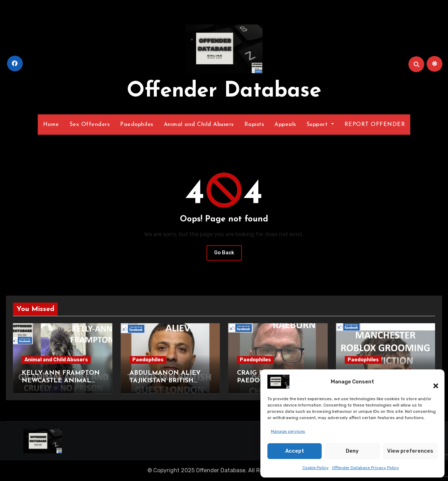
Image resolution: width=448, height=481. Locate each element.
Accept (295, 451)
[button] (432, 382)
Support (320, 125)
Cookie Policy (316, 468)
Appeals (285, 125)
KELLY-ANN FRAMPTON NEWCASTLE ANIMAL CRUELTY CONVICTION (61, 381)
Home (51, 125)
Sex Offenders (90, 125)
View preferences (410, 451)
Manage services (288, 431)
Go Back (224, 253)
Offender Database (224, 91)
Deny (352, 451)
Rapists (254, 125)
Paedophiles (137, 125)
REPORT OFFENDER (375, 125)
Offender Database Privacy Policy (366, 468)
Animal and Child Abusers (199, 125)
